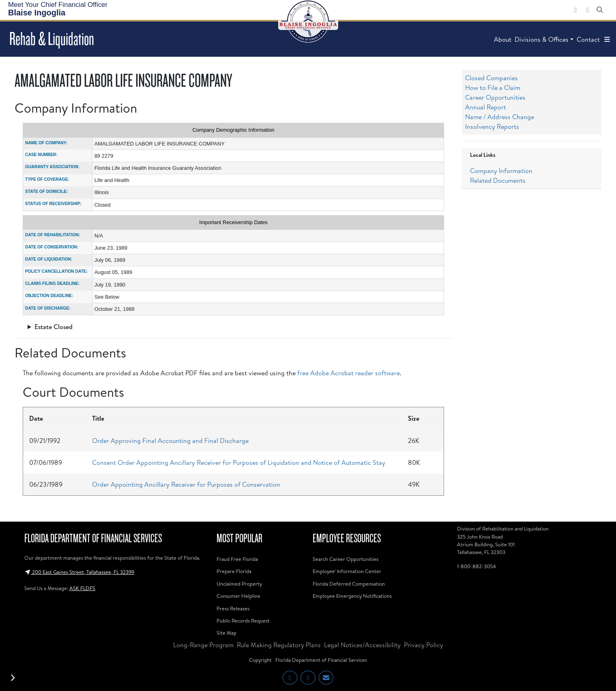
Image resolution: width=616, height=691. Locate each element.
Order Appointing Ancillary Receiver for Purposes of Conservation (186, 484)
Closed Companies (492, 78)
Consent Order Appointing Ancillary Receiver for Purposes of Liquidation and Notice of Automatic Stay (239, 462)
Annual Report (486, 107)
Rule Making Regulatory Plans (279, 645)
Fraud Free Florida (237, 559)
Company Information (501, 171)
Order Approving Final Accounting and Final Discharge (170, 441)
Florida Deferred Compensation (349, 584)
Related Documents (498, 180)
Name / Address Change (500, 117)
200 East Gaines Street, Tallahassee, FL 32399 (79, 572)
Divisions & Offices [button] (542, 39)
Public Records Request (243, 620)
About (503, 39)
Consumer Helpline (238, 596)
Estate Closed (54, 327)
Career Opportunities (495, 97)
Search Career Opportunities (346, 559)
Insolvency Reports (492, 126)
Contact (588, 39)
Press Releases (233, 608)
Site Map (226, 633)
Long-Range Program (203, 645)
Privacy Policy (424, 645)
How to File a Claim (493, 88)
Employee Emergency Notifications (352, 596)
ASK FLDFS (82, 588)
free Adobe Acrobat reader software (349, 373)
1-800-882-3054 (476, 566)
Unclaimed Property (239, 584)
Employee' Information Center (347, 571)
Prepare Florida (234, 571)
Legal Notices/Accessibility (362, 645)
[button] (607, 39)
